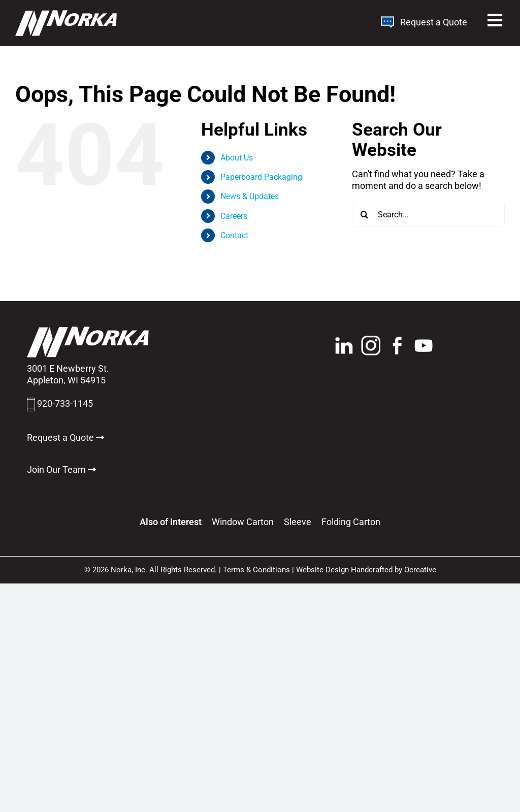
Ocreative (420, 570)
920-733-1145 (65, 403)
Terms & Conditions (256, 570)
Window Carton (243, 522)
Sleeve (298, 522)
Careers (234, 216)
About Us (237, 158)
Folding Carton (351, 522)
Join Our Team (61, 469)
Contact (234, 235)
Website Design (322, 570)
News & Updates (250, 196)
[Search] (365, 214)
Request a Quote (424, 22)
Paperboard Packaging (261, 177)
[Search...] (428, 214)
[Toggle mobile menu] (496, 20)
